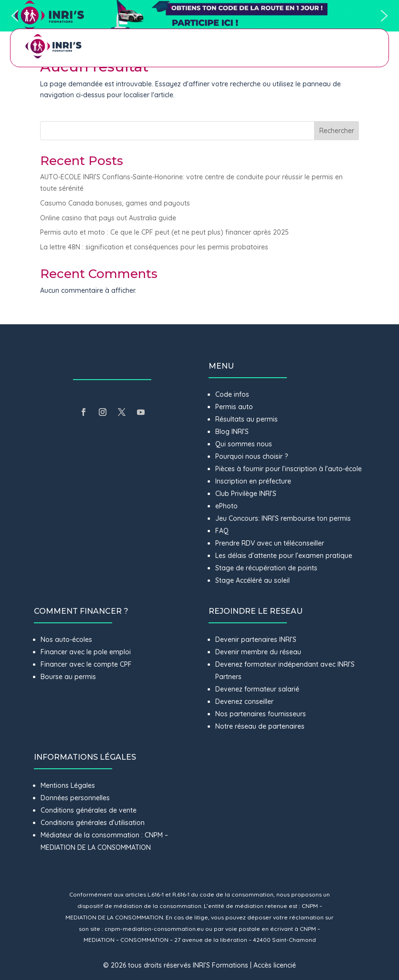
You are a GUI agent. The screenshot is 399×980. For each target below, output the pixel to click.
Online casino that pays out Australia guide (108, 218)
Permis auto (234, 407)
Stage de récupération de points (266, 568)
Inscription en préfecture (253, 481)
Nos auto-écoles (66, 640)
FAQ (222, 531)
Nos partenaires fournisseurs (261, 714)
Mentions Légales (68, 785)
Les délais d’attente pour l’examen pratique (284, 556)
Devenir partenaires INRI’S (256, 640)
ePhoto (226, 506)
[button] (199, 16)
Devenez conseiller (244, 701)
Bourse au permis (68, 677)
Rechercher (337, 131)
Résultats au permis (247, 419)
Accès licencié (275, 965)
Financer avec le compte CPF (86, 664)
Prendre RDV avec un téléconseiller (270, 543)
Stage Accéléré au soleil (252, 580)
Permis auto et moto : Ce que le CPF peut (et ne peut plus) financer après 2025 (164, 232)
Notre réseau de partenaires (260, 726)
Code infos (232, 394)
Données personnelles (75, 798)
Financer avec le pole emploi (86, 652)
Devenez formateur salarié (257, 689)
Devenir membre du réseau (258, 652)
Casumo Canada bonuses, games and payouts (115, 203)
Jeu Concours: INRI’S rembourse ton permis (283, 518)
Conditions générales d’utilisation (93, 823)
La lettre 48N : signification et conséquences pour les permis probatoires (155, 247)
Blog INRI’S (232, 432)
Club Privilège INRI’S (246, 494)
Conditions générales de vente (89, 810)
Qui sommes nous (244, 444)
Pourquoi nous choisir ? (252, 456)
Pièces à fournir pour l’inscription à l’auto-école (289, 469)
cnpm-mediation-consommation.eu (154, 929)
